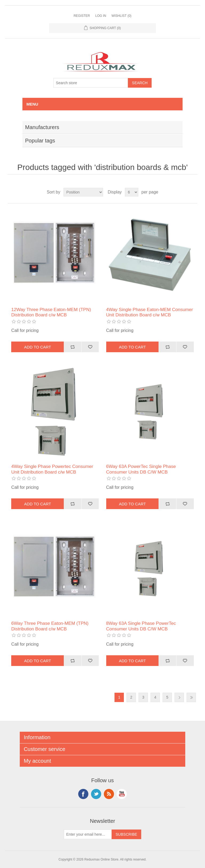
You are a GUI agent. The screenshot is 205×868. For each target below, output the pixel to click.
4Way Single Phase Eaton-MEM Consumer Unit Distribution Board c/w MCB (150, 312)
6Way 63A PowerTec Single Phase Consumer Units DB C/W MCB (141, 469)
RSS (109, 794)
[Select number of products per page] (132, 192)
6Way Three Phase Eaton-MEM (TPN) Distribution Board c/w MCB (50, 626)
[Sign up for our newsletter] (88, 834)
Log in (101, 16)
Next (179, 697)
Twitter (96, 794)
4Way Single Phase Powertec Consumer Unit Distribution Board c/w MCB (52, 469)
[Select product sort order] (83, 192)
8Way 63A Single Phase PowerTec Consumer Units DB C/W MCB (141, 626)
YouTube (122, 794)
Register (82, 16)
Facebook (83, 794)
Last (191, 697)
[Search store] (91, 83)
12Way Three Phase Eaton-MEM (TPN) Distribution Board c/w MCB (51, 312)
